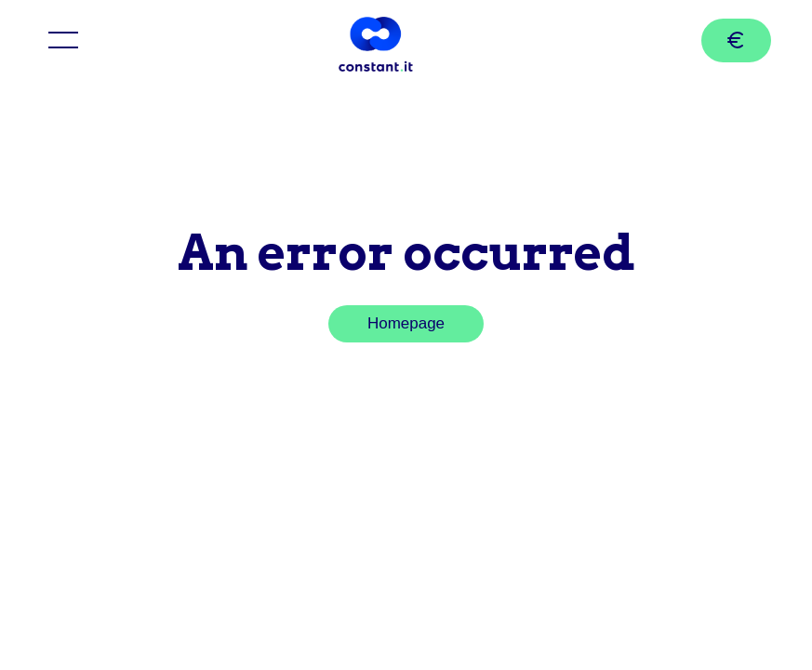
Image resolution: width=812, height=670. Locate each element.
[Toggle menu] (63, 40)
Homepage (406, 323)
